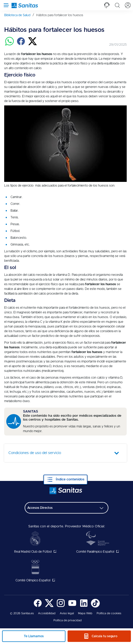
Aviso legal (67, 613)
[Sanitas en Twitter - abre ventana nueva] (49, 607)
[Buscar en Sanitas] (117, 5)
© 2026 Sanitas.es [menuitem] (22, 613)
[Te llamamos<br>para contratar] (107, 5)
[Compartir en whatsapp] (9, 45)
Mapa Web (85, 613)
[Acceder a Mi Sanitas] (128, 5)
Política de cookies (109, 613)
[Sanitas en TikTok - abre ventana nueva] (95, 607)
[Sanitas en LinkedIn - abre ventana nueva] (84, 607)
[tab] (107, 5)
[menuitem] (19, 15)
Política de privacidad (68, 620)
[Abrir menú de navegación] (5, 5)
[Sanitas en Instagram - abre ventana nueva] (61, 607)
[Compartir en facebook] (21, 45)
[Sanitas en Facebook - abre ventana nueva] (38, 607)
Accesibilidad (47, 613)
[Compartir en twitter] (32, 45)
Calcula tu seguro (104, 636)
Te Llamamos (34, 636)
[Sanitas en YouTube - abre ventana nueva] (72, 607)
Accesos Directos (40, 508)
